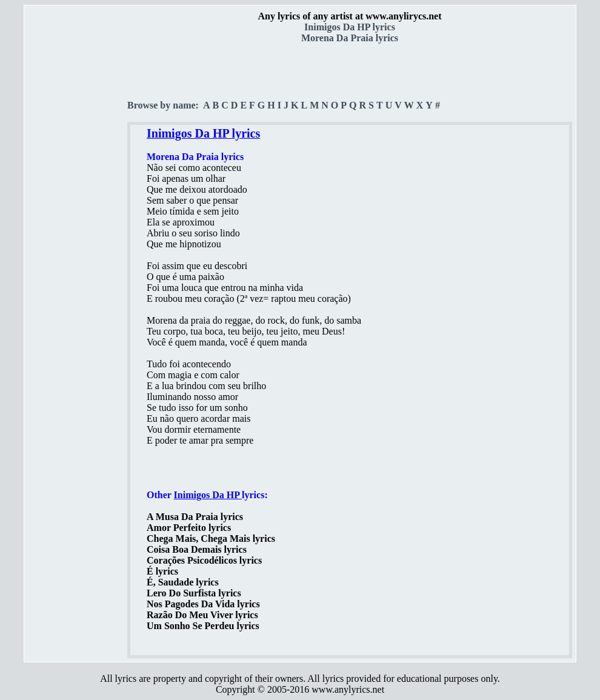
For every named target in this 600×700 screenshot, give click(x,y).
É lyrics (162, 571)
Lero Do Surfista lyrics (194, 593)
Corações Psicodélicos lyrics (204, 560)
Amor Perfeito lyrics (189, 528)
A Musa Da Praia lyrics (195, 517)
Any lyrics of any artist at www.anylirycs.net (349, 16)
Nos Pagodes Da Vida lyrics (203, 604)
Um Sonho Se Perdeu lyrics (203, 626)
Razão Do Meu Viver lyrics (202, 615)
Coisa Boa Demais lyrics (197, 549)
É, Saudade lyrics (183, 582)
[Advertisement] (76, 213)
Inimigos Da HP (208, 495)
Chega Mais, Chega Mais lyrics (211, 538)
